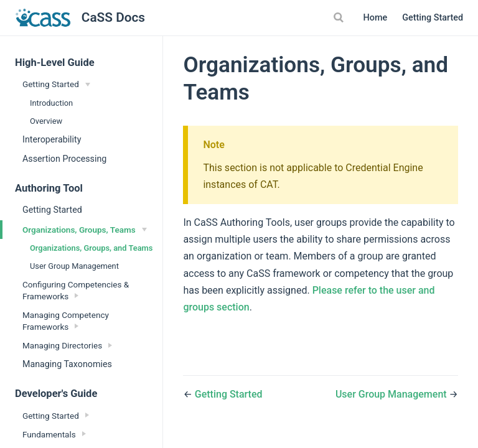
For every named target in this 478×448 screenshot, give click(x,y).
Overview (46, 121)
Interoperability (52, 139)
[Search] (340, 17)
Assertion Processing (64, 159)
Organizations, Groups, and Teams (91, 248)
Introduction (51, 103)
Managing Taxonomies (67, 364)
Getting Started (433, 18)
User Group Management (74, 266)
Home (376, 18)
